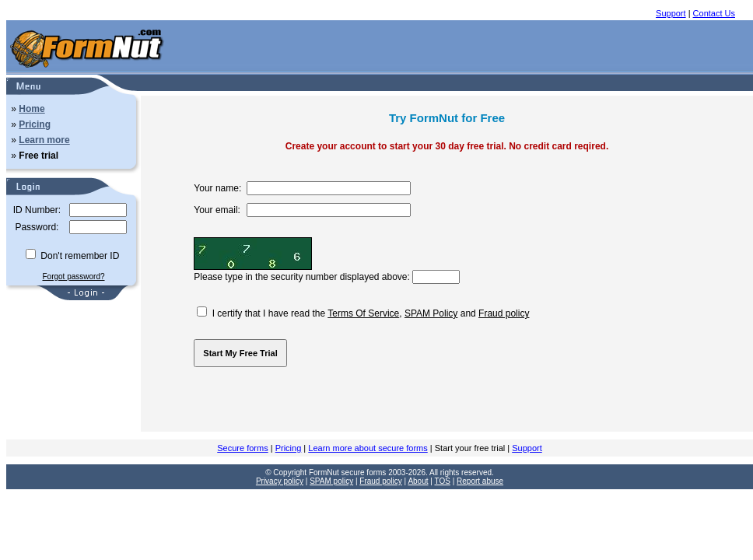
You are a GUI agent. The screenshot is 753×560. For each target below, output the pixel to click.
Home (32, 109)
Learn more (44, 140)
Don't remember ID (72, 256)
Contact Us (714, 13)
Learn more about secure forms (368, 448)
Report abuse (480, 481)
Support (671, 13)
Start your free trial (470, 448)
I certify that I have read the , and (363, 313)
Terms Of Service (363, 313)
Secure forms (242, 448)
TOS (443, 481)
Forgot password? (73, 276)
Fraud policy (504, 313)
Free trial (39, 156)
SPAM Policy (431, 313)
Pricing (35, 124)
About (418, 481)
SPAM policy (331, 481)
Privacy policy (280, 481)
